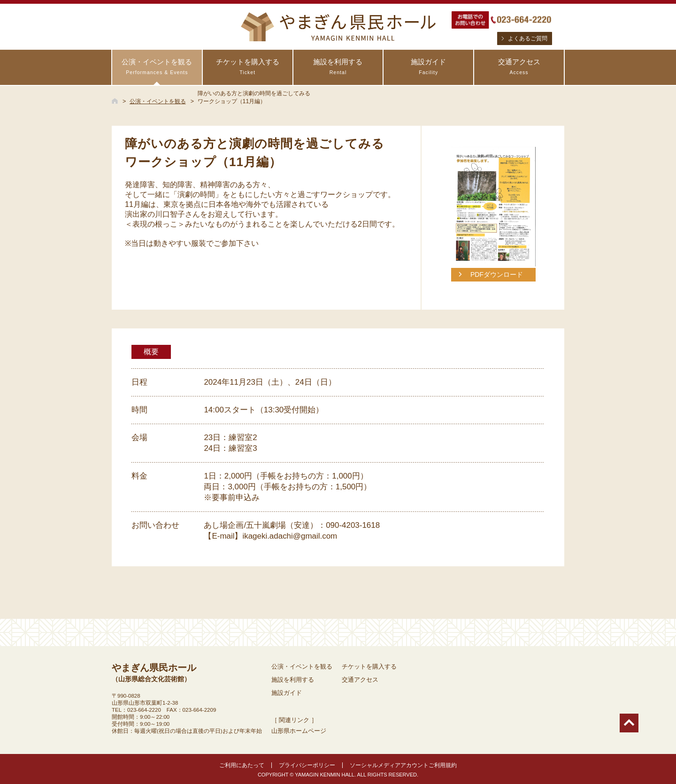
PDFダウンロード (497, 274)
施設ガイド (428, 67)
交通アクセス (519, 67)
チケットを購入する (248, 67)
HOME (115, 101)
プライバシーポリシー (307, 765)
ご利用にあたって (242, 765)
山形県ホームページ (299, 731)
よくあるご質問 (528, 38)
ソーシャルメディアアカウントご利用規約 (403, 765)
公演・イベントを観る (157, 67)
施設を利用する (338, 67)
